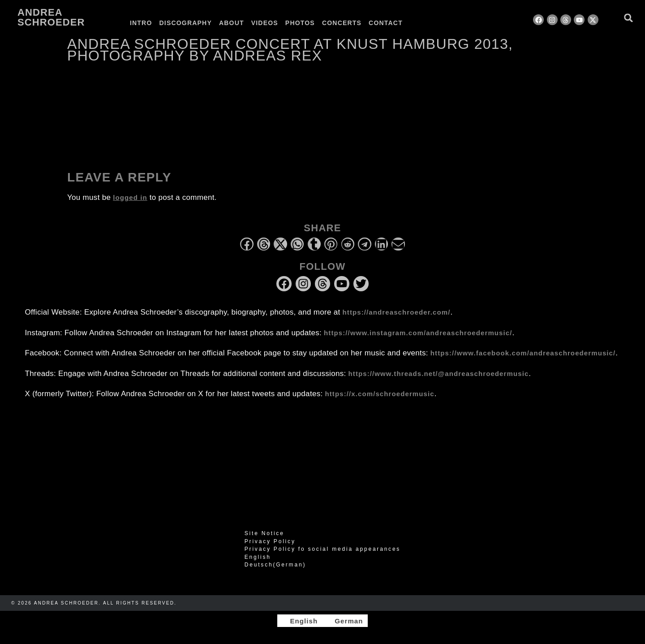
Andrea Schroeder (51, 17)
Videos (265, 23)
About (232, 23)
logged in (130, 197)
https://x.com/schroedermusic (380, 394)
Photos (300, 23)
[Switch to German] (429, 23)
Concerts (342, 23)
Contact (386, 23)
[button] (629, 18)
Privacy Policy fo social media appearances (322, 549)
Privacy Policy (270, 541)
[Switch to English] (300, 621)
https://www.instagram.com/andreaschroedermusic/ (418, 333)
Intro (141, 23)
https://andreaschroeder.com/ (397, 312)
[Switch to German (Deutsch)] (322, 565)
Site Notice (264, 533)
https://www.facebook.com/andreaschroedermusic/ (523, 353)
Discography (186, 23)
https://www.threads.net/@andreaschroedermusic (439, 374)
